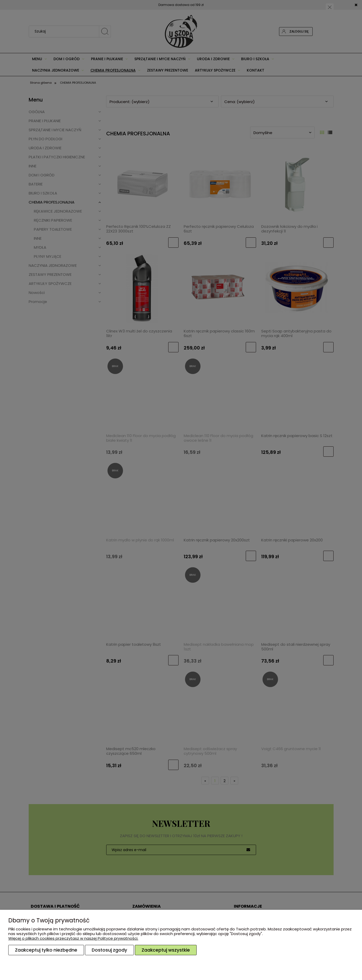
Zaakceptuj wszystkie (166, 950)
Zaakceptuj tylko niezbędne (46, 950)
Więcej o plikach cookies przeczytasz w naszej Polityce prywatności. (73, 938)
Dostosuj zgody (109, 950)
